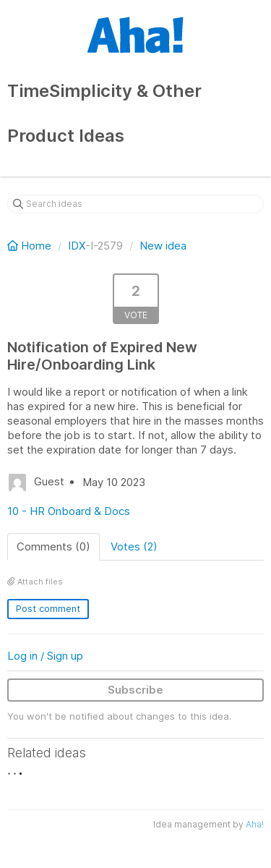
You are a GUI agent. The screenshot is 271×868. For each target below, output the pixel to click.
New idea (163, 246)
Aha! (255, 824)
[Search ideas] (135, 204)
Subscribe (135, 690)
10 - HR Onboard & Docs (69, 511)
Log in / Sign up (45, 656)
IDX (77, 246)
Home (31, 246)
